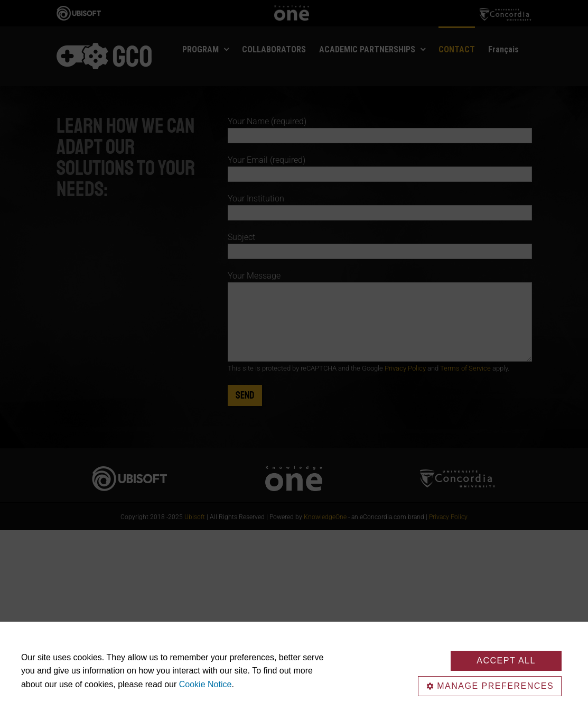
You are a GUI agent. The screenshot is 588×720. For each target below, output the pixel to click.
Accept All (506, 661)
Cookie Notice (206, 684)
